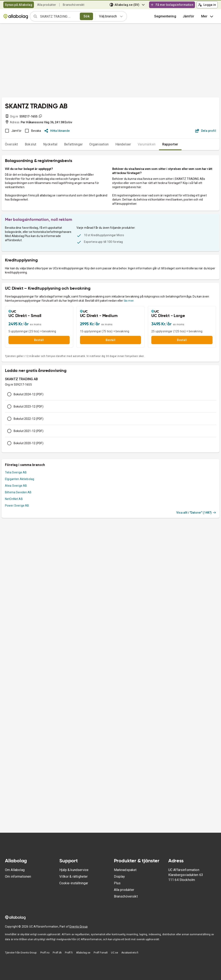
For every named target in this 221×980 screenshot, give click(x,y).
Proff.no (45, 953)
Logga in (207, 5)
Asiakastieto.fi (130, 953)
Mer (208, 16)
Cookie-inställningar (74, 883)
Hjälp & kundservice (74, 870)
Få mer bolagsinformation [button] (172, 5)
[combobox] (59, 16)
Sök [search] (87, 16)
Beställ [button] (39, 340)
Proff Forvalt (101, 953)
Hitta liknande (57, 131)
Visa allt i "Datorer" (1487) (196, 513)
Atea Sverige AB (16, 486)
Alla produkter (47, 5)
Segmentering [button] (165, 16)
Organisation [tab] (99, 144)
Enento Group (79, 927)
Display (119, 877)
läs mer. (129, 301)
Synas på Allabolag (19, 5)
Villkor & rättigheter (73, 877)
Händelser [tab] (123, 144)
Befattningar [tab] (73, 144)
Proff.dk (57, 953)
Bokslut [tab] (31, 144)
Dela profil (206, 131)
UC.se (115, 953)
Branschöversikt (74, 5)
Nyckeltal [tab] (50, 144)
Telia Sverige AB (16, 472)
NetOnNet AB (14, 499)
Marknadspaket (125, 870)
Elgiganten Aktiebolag (20, 479)
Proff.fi (69, 953)
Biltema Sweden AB (18, 492)
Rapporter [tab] (170, 144)
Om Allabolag (15, 870)
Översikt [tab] (11, 144)
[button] (189, 16)
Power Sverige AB (17, 506)
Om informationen (18, 877)
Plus (117, 883)
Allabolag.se (83, 953)
